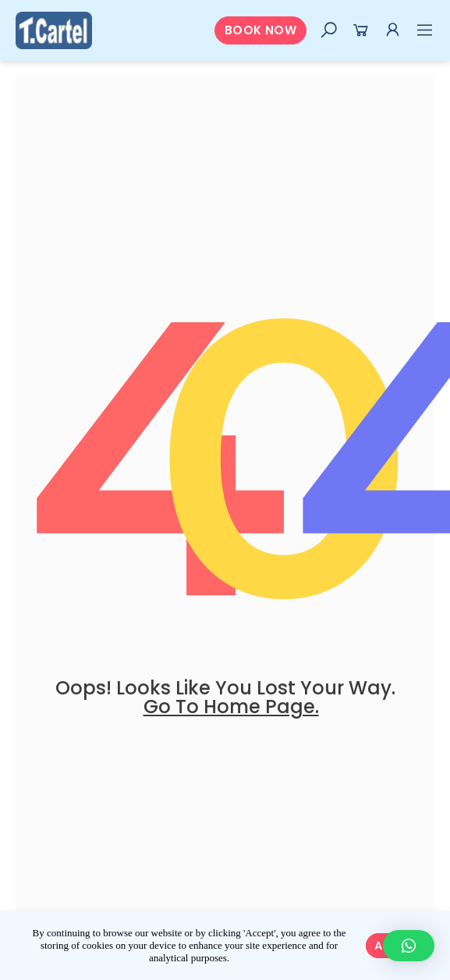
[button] (260, 31)
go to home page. (231, 707)
